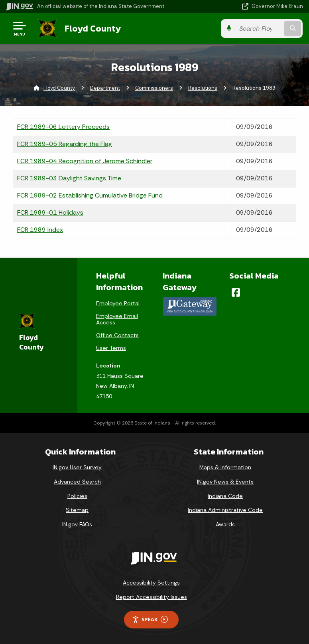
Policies (77, 496)
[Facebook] (236, 292)
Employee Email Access (117, 319)
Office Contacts (117, 335)
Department (105, 88)
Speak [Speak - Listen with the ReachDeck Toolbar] (150, 619)
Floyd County (92, 28)
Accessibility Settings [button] (151, 583)
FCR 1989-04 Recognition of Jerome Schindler (85, 161)
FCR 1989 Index (40, 230)
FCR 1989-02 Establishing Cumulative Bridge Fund (90, 195)
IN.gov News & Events (225, 482)
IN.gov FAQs (77, 524)
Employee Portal (118, 303)
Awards (225, 524)
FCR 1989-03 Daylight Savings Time (69, 178)
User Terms (111, 348)
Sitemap (77, 510)
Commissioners (154, 88)
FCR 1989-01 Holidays (50, 212)
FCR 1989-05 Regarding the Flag (65, 144)
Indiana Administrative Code (225, 510)
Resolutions (203, 88)
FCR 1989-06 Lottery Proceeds (63, 127)
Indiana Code (225, 496)
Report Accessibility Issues (152, 597)
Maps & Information (225, 467)
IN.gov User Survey (77, 467)
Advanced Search (77, 482)
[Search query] (260, 29)
